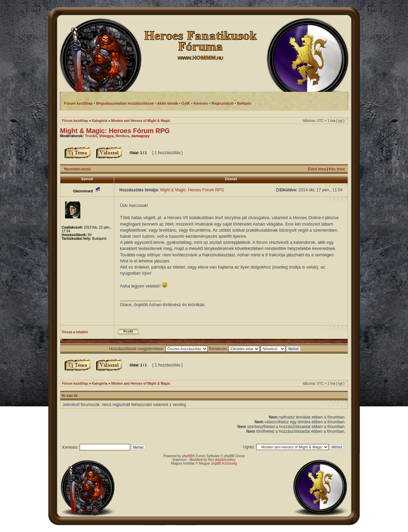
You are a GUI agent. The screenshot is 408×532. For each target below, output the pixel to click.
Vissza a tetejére (75, 332)
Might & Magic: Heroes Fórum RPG (115, 131)
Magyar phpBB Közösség (218, 463)
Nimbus (122, 136)
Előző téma (317, 169)
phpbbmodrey (225, 460)
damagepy (140, 136)
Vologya (106, 136)
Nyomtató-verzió (78, 169)
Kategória (100, 121)
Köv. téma (337, 169)
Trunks (91, 136)
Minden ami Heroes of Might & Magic (141, 121)
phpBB (187, 456)
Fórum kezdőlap (75, 121)
